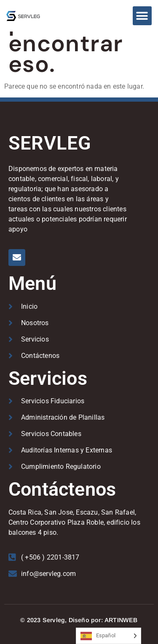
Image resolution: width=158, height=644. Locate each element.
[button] (142, 16)
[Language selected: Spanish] (108, 636)
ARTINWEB (121, 620)
